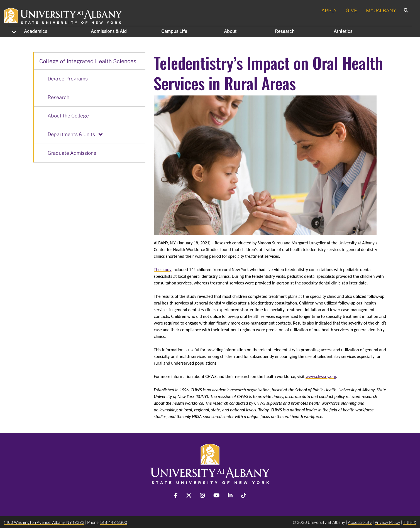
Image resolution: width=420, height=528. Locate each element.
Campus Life (174, 31)
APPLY (329, 10)
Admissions (109, 31)
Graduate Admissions (72, 153)
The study (163, 269)
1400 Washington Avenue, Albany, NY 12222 (44, 522)
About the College (68, 116)
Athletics (343, 31)
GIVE (351, 10)
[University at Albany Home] (63, 15)
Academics (36, 31)
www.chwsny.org (321, 376)
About (230, 31)
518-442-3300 (114, 522)
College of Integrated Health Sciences (88, 61)
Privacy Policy (387, 522)
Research (285, 31)
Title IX (410, 522)
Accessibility (360, 522)
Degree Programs (68, 78)
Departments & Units (71, 134)
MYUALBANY (381, 10)
